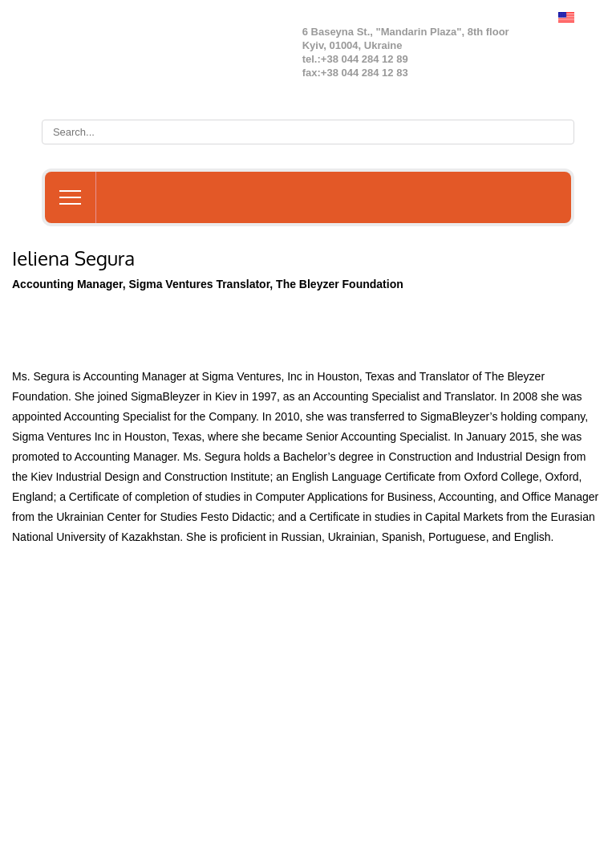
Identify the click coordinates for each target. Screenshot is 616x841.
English (566, 17)
